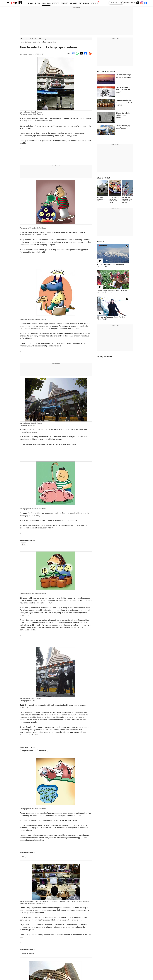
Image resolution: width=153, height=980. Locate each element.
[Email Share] (73, 53)
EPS (23, 544)
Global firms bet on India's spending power (124, 115)
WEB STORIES (104, 178)
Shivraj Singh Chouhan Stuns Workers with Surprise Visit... (112, 292)
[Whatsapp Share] (77, 53)
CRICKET (65, 3)
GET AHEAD (84, 3)
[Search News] (120, 3)
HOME (31, 3)
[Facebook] (146, 3)
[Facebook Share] (85, 53)
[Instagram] (142, 3)
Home (22, 42)
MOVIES (56, 3)
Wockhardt (42, 751)
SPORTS (74, 3)
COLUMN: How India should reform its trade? (124, 90)
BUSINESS (46, 3)
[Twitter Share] (81, 53)
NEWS (38, 3)
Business (28, 42)
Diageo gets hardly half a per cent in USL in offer (125, 103)
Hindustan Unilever (28, 953)
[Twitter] (138, 3)
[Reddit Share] (90, 53)
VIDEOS (101, 242)
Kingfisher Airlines (28, 751)
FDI (23, 856)
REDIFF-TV (95, 3)
